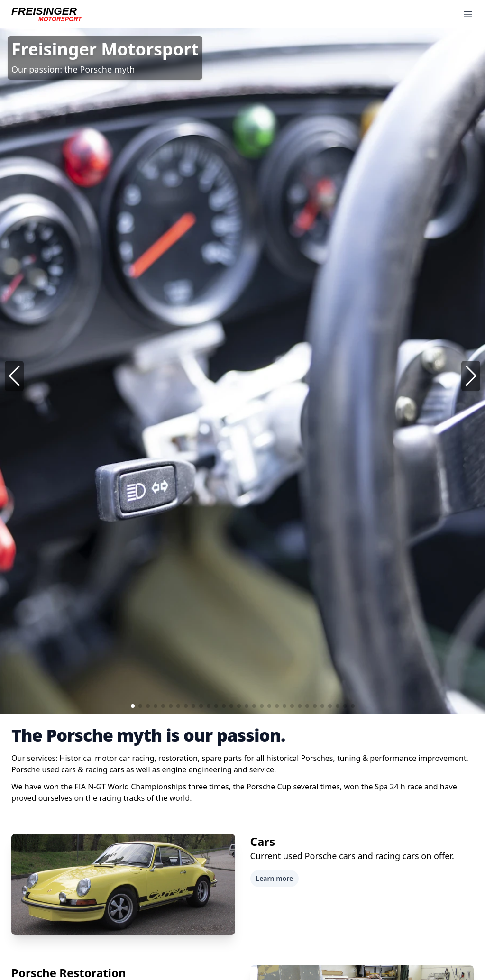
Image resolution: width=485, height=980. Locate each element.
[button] (471, 376)
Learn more (275, 878)
